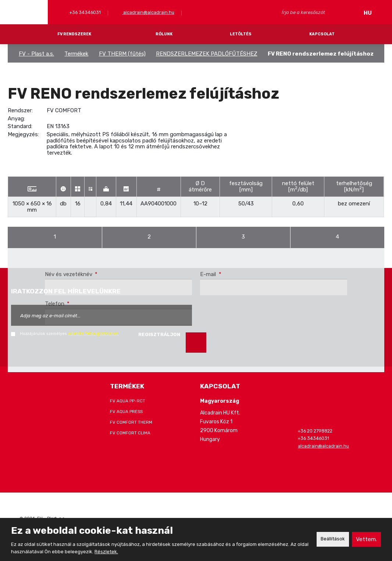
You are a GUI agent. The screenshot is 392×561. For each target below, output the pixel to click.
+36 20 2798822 (315, 431)
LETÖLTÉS (241, 34)
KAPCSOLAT (322, 34)
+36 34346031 (85, 12)
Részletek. (118, 552)
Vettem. (366, 539)
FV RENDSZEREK (74, 34)
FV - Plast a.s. (36, 54)
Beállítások (330, 539)
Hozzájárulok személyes (70, 334)
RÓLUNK (164, 34)
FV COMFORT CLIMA (130, 433)
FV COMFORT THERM (131, 422)
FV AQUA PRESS (126, 412)
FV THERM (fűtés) (122, 54)
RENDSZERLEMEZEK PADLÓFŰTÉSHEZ (207, 54)
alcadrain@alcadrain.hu (148, 12)
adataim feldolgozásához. (94, 334)
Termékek (76, 54)
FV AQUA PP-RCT (128, 401)
